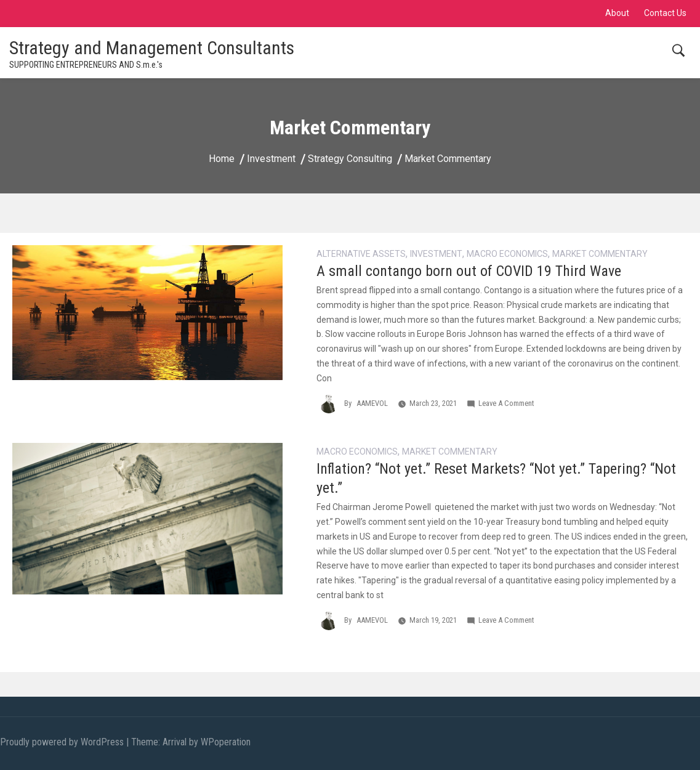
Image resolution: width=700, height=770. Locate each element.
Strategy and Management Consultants (152, 48)
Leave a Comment (506, 403)
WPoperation (226, 742)
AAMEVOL (372, 403)
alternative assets (361, 254)
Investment (436, 254)
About (617, 13)
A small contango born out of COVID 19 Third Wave (469, 271)
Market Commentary (600, 254)
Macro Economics (507, 254)
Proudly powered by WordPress (63, 742)
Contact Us (665, 13)
